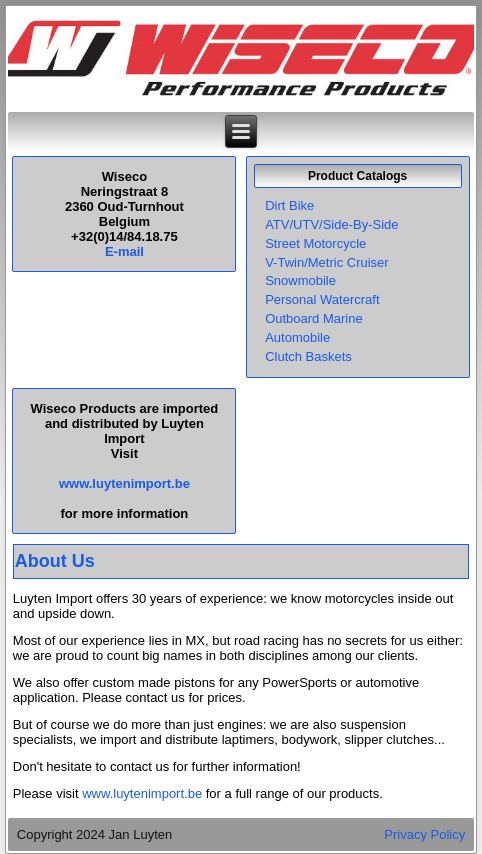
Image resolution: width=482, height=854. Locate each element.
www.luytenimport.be (124, 483)
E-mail (124, 251)
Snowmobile (300, 280)
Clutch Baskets (308, 356)
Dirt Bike (289, 205)
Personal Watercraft (322, 299)
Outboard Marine (314, 318)
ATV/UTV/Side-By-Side (331, 224)
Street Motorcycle (315, 243)
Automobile (297, 337)
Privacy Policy (424, 834)
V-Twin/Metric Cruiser (327, 262)
